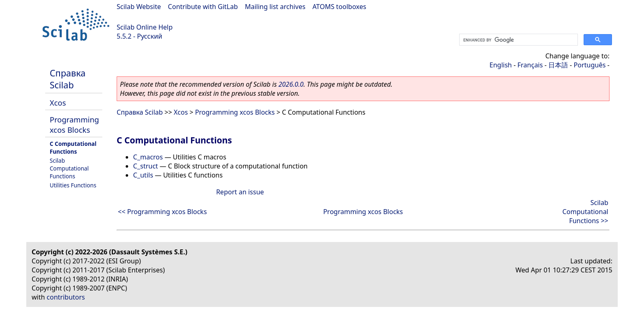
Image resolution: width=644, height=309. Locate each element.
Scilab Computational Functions (69, 168)
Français (530, 65)
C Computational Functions (73, 148)
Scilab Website (139, 7)
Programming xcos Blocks (74, 125)
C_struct (146, 166)
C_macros (148, 157)
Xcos (58, 103)
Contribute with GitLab (203, 7)
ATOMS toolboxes (339, 7)
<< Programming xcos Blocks (162, 212)
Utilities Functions (73, 185)
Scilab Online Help (145, 27)
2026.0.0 (291, 84)
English (501, 65)
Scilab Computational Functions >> (585, 212)
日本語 (558, 65)
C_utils (143, 175)
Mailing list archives (275, 7)
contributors (66, 297)
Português (590, 65)
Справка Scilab (68, 79)
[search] (518, 40)
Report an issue (240, 192)
